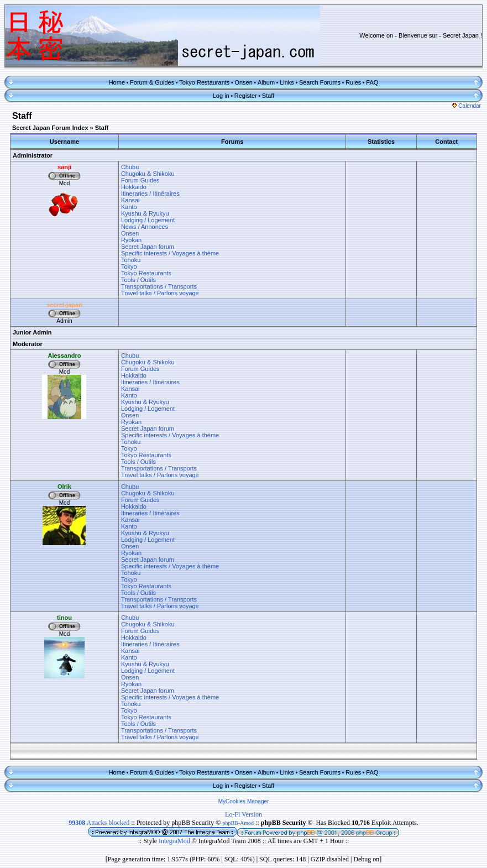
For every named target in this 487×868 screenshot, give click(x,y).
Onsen (243, 82)
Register (246, 96)
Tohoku (131, 260)
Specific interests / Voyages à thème (170, 253)
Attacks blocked (99, 823)
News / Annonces (145, 227)
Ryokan (131, 240)
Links (287, 82)
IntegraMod (175, 841)
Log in (221, 96)
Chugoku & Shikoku (148, 174)
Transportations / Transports (159, 286)
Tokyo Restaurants (204, 82)
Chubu (130, 167)
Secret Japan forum (148, 247)
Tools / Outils (138, 280)
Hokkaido (134, 187)
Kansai (130, 200)
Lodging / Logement (148, 220)
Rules (353, 82)
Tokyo (129, 266)
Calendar (467, 106)
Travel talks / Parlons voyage (160, 293)
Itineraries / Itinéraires (150, 194)
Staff (268, 96)
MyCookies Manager (244, 801)
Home (117, 82)
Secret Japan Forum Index (50, 128)
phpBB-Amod (238, 823)
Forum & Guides (152, 82)
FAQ (372, 82)
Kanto (129, 207)
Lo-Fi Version (243, 814)
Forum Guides (140, 180)
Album (266, 82)
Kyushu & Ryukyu (145, 213)
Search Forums (320, 82)
